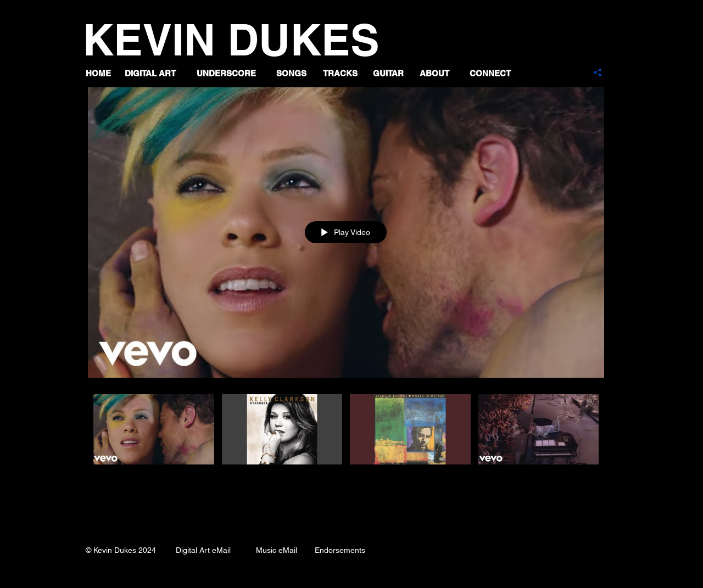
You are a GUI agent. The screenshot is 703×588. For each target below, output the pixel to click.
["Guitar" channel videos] (346, 442)
